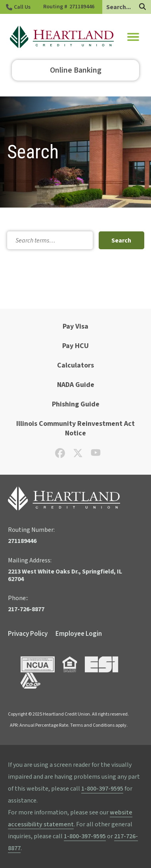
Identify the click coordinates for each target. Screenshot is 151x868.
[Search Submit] (121, 240)
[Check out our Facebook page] (60, 456)
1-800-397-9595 (102, 789)
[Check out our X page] (78, 456)
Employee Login (79, 634)
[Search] (142, 7)
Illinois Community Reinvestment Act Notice (75, 428)
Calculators (75, 365)
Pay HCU (75, 346)
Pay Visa (75, 326)
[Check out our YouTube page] (96, 455)
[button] (133, 37)
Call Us (22, 7)
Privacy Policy (28, 634)
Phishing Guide (76, 404)
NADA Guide (76, 385)
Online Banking (76, 70)
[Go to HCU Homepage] (62, 37)
